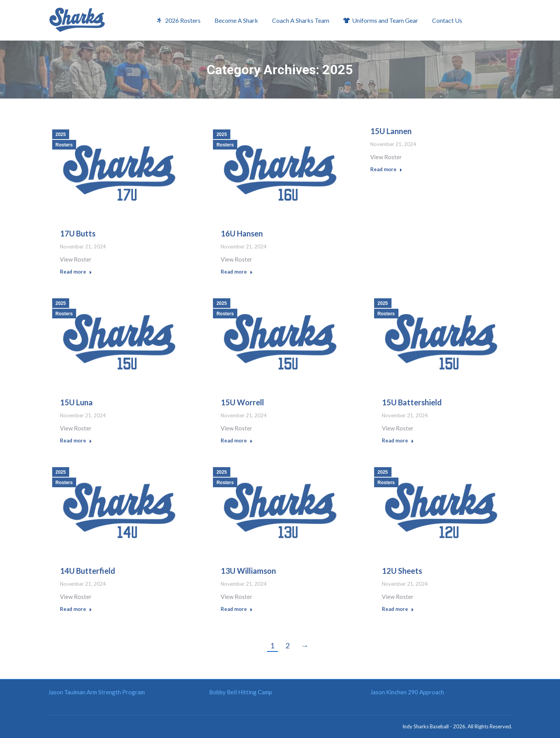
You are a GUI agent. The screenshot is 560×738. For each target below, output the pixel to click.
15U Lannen (391, 131)
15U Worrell (242, 402)
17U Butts (78, 233)
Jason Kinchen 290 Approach (407, 692)
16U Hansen (242, 233)
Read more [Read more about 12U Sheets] (398, 609)
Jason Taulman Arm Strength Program (97, 692)
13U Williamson (248, 571)
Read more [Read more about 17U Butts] (76, 272)
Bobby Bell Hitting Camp (241, 692)
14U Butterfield (88, 571)
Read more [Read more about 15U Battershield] (398, 440)
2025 (61, 134)
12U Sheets (402, 571)
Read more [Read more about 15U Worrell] (237, 440)
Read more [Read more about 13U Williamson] (237, 609)
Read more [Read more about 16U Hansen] (237, 272)
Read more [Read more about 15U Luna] (76, 440)
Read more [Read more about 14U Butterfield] (76, 609)
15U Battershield (412, 402)
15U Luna (76, 402)
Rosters (64, 145)
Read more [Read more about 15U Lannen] (386, 169)
